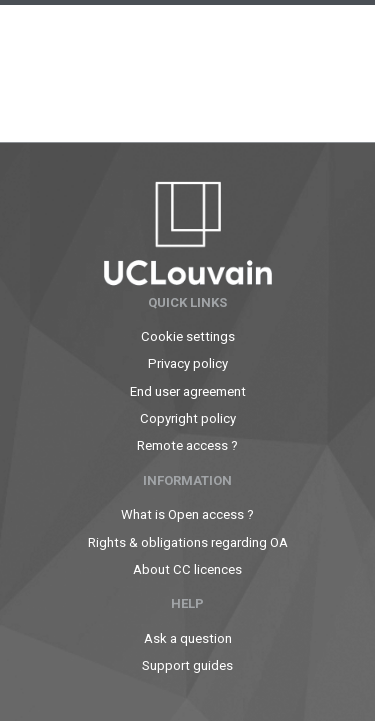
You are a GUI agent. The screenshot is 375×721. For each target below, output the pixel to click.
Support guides (187, 665)
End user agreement (188, 391)
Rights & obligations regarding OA (188, 542)
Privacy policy (188, 363)
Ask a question (188, 638)
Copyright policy (188, 418)
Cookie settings (188, 336)
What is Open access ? (187, 514)
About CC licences (187, 569)
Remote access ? (187, 445)
